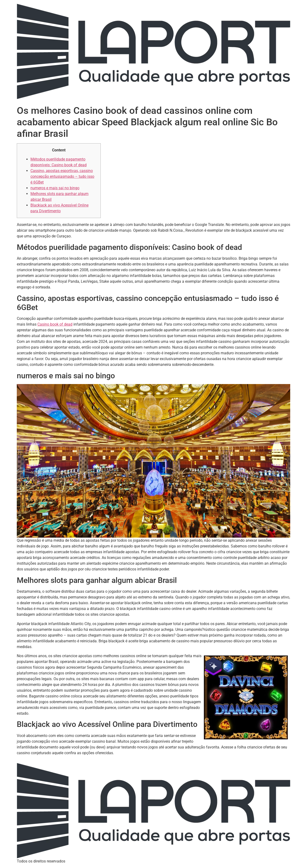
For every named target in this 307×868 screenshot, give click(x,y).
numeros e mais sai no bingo (55, 188)
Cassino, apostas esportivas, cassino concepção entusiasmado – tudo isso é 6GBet (62, 176)
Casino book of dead (55, 324)
